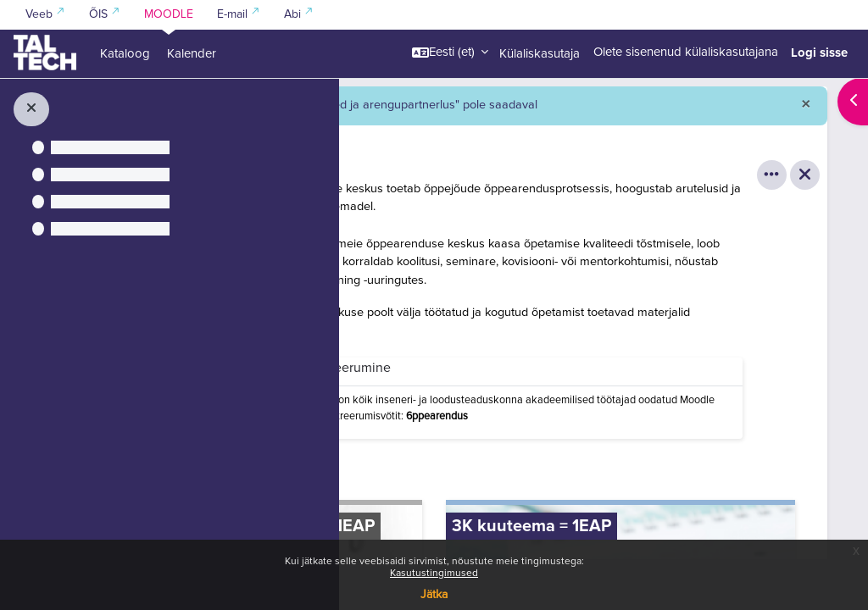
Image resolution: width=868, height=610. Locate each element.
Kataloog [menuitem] (125, 54)
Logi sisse (819, 53)
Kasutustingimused (434, 574)
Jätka (434, 595)
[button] (450, 53)
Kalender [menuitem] (192, 54)
